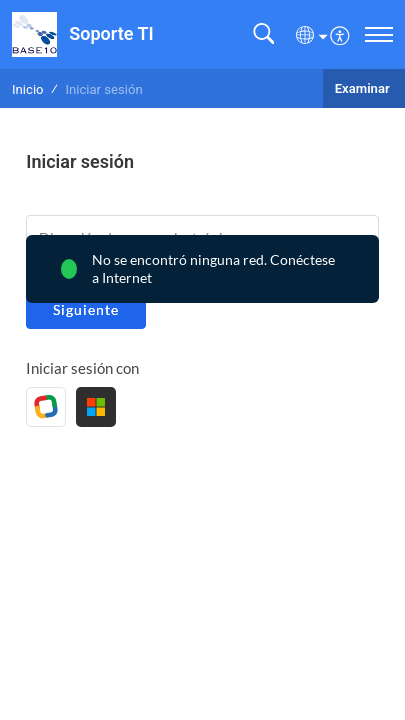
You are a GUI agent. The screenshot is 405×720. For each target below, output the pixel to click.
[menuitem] (340, 34)
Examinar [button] (364, 88)
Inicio (28, 89)
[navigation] (379, 34)
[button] (263, 34)
